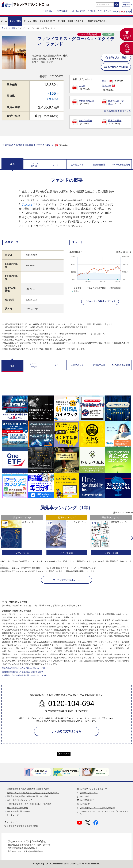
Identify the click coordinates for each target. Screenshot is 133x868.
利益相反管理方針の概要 (17, 808)
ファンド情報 (11, 28)
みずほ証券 (85, 804)
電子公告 (48, 11)
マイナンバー (13, 822)
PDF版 (82, 86)
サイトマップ (106, 11)
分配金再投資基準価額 (95, 288)
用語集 (93, 11)
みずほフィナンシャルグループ (94, 789)
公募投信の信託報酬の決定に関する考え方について (24, 675)
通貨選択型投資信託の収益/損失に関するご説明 (23, 672)
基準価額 (76, 288)
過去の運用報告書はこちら (117, 111)
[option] (22, 536)
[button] (1, 538)
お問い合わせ (62, 11)
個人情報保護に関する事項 (18, 811)
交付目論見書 (85, 121)
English (126, 5)
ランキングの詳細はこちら (66, 580)
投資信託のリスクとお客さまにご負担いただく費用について (33, 793)
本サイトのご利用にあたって (19, 800)
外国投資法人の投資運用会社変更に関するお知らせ (28, 145)
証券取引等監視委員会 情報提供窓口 (23, 826)
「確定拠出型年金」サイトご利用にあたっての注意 (29, 804)
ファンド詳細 (22, 553)
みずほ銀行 (85, 796)
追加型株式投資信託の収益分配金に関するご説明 (23, 668)
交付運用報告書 (87, 101)
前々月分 (106, 86)
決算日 (75, 291)
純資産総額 (115, 288)
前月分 (105, 81)
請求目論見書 (115, 121)
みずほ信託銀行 (87, 800)
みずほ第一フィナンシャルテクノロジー (98, 808)
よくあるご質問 (79, 11)
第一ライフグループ (89, 793)
